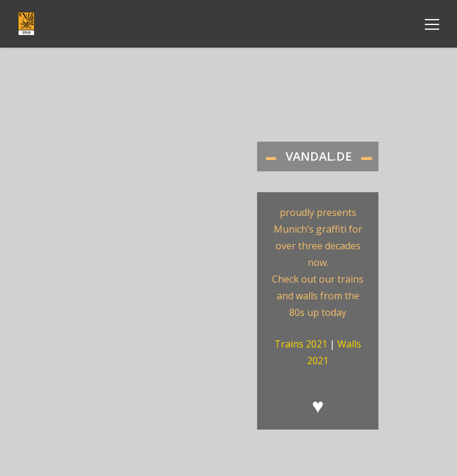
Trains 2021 (301, 344)
